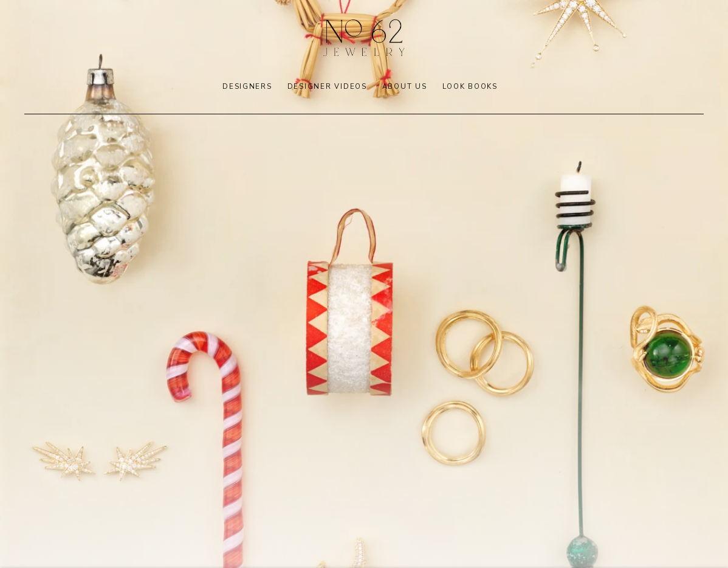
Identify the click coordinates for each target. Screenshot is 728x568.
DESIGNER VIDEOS (327, 86)
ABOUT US (405, 86)
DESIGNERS (247, 86)
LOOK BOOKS (470, 86)
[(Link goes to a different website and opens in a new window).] (364, 284)
